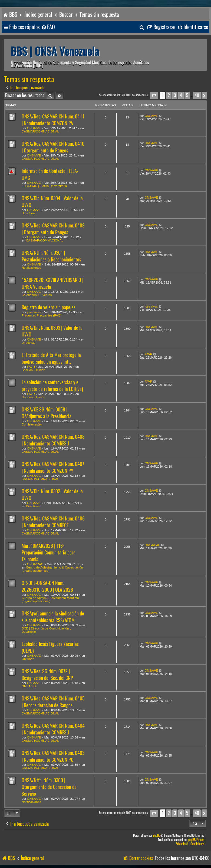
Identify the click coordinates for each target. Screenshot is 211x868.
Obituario (28, 659)
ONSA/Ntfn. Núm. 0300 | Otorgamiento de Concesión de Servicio (49, 787)
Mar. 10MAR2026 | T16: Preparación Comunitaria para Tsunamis (49, 552)
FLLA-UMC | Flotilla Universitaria (44, 186)
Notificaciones (31, 268)
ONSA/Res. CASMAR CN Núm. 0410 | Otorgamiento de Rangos (53, 147)
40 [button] (197, 95)
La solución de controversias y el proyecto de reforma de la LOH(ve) (52, 386)
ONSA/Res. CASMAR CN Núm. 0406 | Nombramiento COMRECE (53, 522)
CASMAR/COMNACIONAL (40, 131)
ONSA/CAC (35, 564)
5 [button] (187, 95)
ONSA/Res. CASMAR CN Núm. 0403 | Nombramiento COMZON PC (53, 756)
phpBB (157, 835)
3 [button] (175, 95)
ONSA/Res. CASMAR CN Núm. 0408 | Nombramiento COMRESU (53, 440)
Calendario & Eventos (37, 295)
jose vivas (34, 312)
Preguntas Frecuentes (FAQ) (42, 315)
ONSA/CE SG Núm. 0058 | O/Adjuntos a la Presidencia (47, 413)
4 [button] (181, 95)
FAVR (31, 367)
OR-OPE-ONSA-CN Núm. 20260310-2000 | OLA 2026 (47, 586)
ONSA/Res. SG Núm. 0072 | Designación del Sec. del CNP (47, 675)
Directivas (28, 213)
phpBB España (196, 840)
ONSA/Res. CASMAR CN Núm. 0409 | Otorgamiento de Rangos (53, 229)
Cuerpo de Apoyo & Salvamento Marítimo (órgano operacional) (50, 600)
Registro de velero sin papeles (49, 307)
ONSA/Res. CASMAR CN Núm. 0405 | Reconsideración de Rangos (53, 702)
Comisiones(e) (32, 424)
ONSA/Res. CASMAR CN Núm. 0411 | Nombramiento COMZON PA (53, 120)
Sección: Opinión (33, 370)
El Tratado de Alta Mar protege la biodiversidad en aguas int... (51, 358)
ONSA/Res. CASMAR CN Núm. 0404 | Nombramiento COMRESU (53, 729)
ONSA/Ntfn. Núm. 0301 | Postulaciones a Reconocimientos (51, 256)
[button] (154, 95)
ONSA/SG (29, 686)
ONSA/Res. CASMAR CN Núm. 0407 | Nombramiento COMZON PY (53, 467)
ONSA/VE (34, 128)
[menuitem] (48, 27)
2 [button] (169, 95)
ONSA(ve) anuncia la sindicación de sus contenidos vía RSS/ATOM (53, 617)
